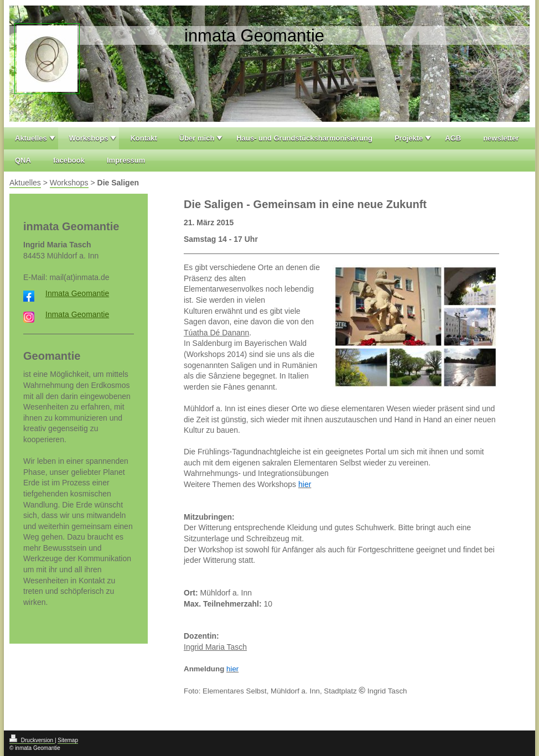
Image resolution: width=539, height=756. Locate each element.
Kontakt (143, 138)
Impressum (126, 160)
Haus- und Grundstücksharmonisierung (304, 138)
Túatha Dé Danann (216, 333)
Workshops (89, 138)
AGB (453, 138)
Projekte (409, 138)
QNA (23, 160)
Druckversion (32, 740)
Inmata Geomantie (77, 293)
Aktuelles (31, 138)
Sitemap (68, 740)
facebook (69, 160)
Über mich (197, 138)
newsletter (501, 138)
